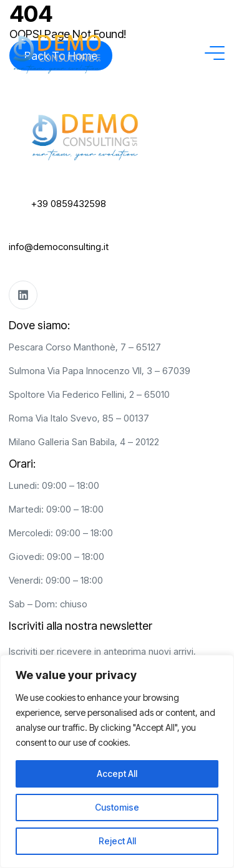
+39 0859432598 (69, 204)
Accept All (117, 774)
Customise (117, 807)
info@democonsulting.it (59, 247)
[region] (117, 761)
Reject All (117, 841)
